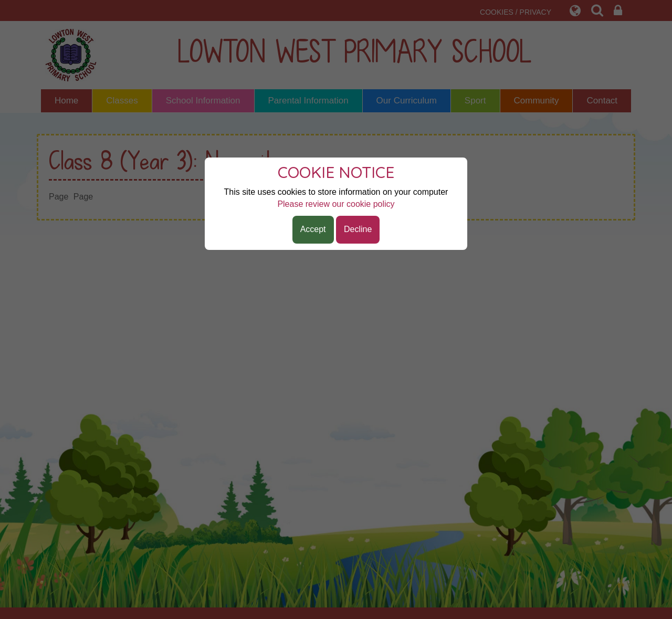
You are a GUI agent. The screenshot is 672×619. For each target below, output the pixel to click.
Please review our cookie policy (336, 204)
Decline (358, 229)
